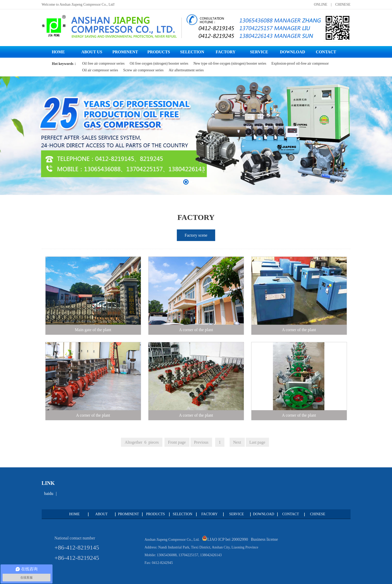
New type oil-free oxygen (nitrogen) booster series (230, 63)
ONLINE (320, 5)
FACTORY (209, 514)
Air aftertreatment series (186, 70)
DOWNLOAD (264, 514)
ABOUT (101, 514)
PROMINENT (128, 514)
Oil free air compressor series (103, 63)
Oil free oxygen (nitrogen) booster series (159, 63)
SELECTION (182, 514)
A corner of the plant (196, 330)
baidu (49, 493)
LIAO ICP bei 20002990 (228, 539)
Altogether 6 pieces (142, 442)
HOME (74, 514)
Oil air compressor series (100, 70)
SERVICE (236, 514)
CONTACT (291, 514)
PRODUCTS (155, 514)
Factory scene (196, 235)
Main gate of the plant (93, 330)
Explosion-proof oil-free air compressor (300, 63)
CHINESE (343, 5)
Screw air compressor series (143, 70)
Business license (264, 539)
